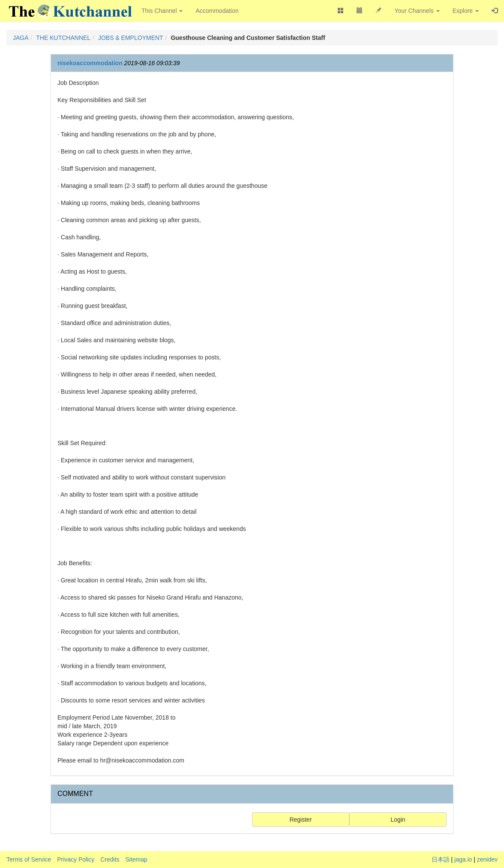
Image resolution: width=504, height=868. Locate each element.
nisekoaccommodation (90, 63)
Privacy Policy (76, 859)
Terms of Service (29, 859)
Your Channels (417, 11)
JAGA (21, 38)
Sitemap (136, 859)
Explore (466, 11)
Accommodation (217, 11)
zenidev (487, 859)
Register (300, 820)
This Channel (162, 11)
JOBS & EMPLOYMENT (131, 38)
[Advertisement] (386, 207)
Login (398, 820)
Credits (110, 859)
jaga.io (463, 859)
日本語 (441, 859)
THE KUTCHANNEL (63, 38)
